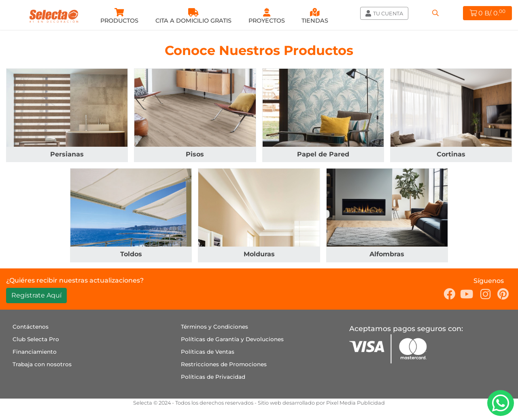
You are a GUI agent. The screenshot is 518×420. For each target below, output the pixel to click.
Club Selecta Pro (36, 339)
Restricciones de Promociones (224, 364)
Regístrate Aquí (36, 295)
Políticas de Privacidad (213, 377)
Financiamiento (35, 352)
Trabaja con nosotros (42, 364)
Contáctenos (31, 327)
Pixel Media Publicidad (356, 403)
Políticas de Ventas (208, 352)
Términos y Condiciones (214, 327)
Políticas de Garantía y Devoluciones (232, 339)
